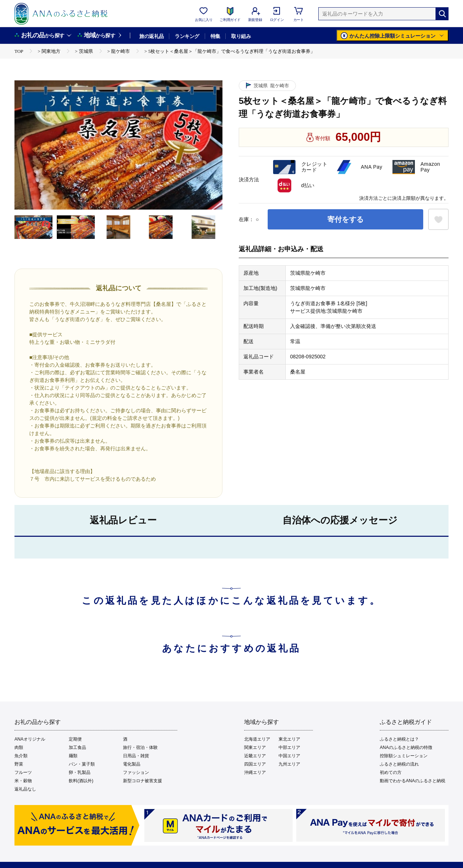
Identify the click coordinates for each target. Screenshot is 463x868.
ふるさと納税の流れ (399, 764)
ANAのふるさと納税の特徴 (406, 747)
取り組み (241, 36)
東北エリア (289, 739)
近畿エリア (255, 756)
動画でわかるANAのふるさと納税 (413, 781)
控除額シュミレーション (404, 756)
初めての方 (391, 772)
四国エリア (255, 764)
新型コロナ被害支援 (143, 781)
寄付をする (345, 219)
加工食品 (77, 747)
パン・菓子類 (82, 764)
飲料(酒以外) (81, 781)
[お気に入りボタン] (438, 219)
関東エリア (255, 747)
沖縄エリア (255, 772)
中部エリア (289, 747)
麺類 (73, 756)
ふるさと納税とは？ (399, 739)
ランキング (187, 36)
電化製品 (132, 764)
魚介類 (21, 756)
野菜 (19, 764)
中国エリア (289, 756)
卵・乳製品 (80, 772)
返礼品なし (25, 789)
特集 (215, 36)
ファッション (136, 772)
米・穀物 (23, 781)
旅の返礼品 (151, 36)
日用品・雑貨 (136, 756)
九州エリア (289, 764)
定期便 (75, 739)
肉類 (19, 747)
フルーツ (23, 772)
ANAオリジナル (30, 739)
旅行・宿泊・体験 (140, 747)
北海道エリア (257, 739)
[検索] (442, 14)
